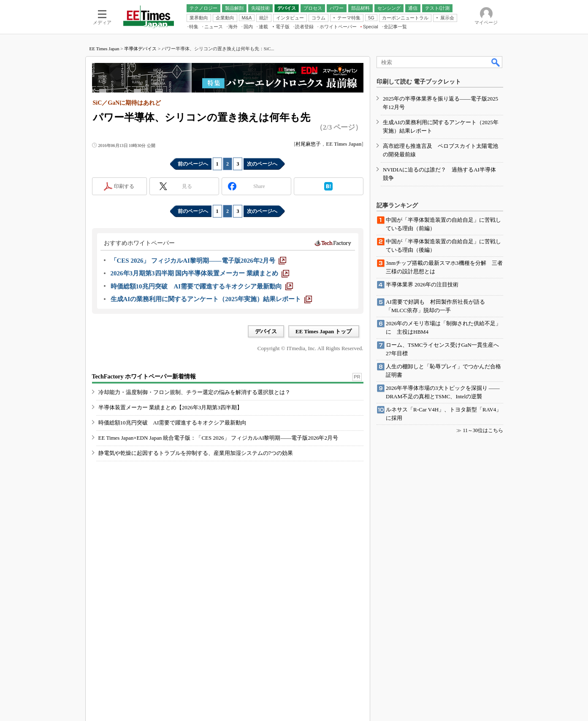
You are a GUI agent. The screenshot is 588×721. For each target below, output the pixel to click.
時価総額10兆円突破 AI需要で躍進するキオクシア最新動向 (173, 423)
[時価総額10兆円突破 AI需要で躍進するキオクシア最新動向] (202, 286)
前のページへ (193, 164)
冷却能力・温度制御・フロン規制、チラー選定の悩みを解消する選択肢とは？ (194, 392)
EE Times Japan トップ (324, 331)
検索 (496, 62)
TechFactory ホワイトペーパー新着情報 (144, 377)
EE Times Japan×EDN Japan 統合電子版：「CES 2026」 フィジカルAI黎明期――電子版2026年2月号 (218, 438)
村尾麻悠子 (308, 144)
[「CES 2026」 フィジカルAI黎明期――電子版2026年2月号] (199, 261)
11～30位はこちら (483, 430)
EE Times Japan (104, 49)
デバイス (266, 331)
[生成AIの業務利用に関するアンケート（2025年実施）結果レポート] (211, 299)
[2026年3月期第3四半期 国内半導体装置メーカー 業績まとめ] (200, 273)
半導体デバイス (140, 49)
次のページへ (262, 164)
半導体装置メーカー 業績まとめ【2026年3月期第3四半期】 (170, 407)
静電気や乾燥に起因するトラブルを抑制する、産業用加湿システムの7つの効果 (196, 453)
